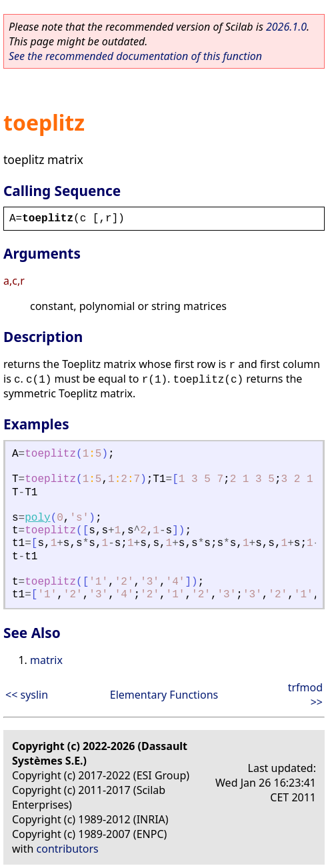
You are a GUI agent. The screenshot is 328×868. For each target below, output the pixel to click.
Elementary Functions (164, 695)
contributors (68, 849)
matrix (46, 660)
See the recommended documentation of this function (135, 56)
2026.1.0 (286, 27)
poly (37, 518)
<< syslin (27, 695)
